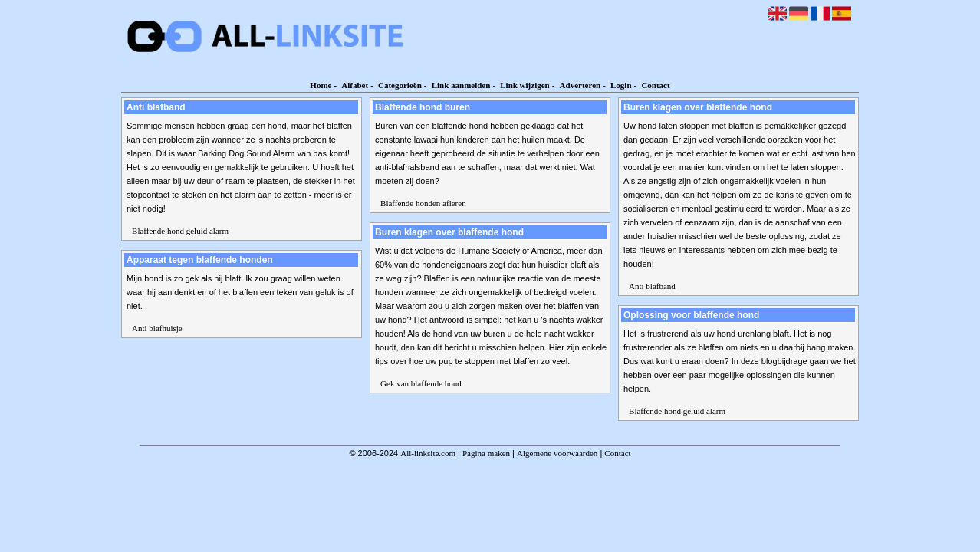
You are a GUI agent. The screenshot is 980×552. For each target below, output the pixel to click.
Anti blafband (652, 286)
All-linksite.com (428, 453)
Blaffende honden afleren (423, 203)
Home (321, 85)
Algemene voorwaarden (557, 453)
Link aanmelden (461, 85)
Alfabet (355, 85)
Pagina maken (486, 453)
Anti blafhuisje (157, 328)
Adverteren (580, 85)
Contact (655, 85)
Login (621, 85)
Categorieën (400, 85)
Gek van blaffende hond (421, 383)
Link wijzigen (525, 85)
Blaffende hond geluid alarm (180, 231)
